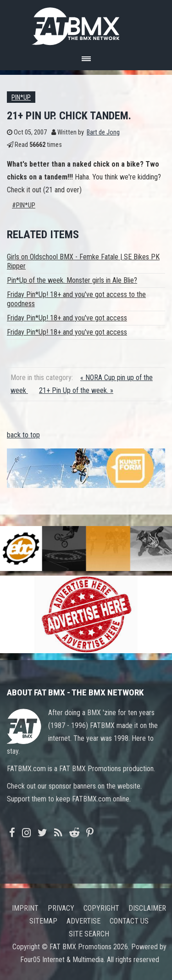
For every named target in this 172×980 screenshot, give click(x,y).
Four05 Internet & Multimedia (62, 960)
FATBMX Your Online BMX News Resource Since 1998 (86, 24)
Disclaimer (147, 908)
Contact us (129, 921)
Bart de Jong (103, 132)
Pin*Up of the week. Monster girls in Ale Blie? (72, 280)
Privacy (61, 908)
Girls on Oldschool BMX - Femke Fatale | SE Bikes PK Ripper (83, 261)
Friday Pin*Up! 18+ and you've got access (67, 318)
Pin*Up (26, 205)
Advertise (83, 921)
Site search (89, 934)
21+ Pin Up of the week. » (76, 390)
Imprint (25, 908)
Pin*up (21, 98)
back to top (23, 435)
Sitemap (43, 921)
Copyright (101, 908)
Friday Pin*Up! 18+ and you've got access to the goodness (76, 299)
